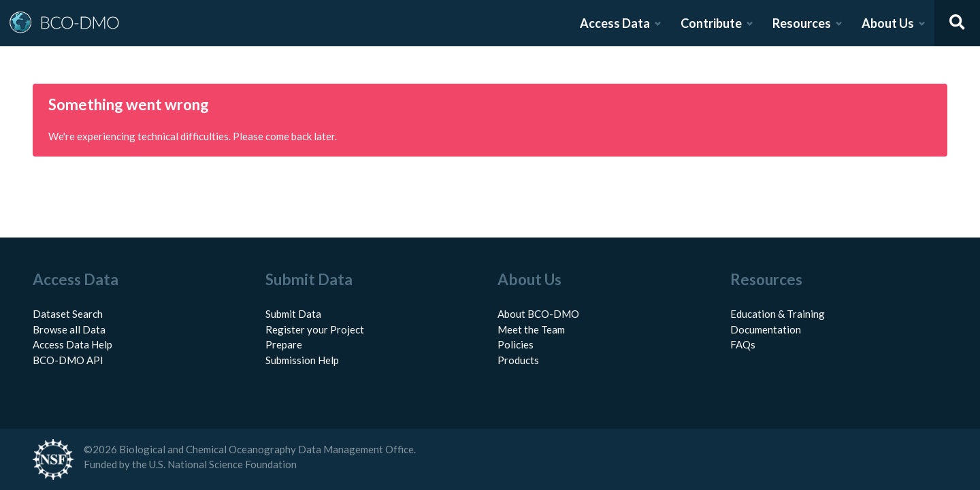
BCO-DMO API (68, 360)
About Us (888, 23)
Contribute (711, 23)
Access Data (615, 23)
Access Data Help (72, 344)
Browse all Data (69, 329)
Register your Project (315, 329)
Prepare (284, 344)
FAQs (743, 344)
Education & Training (778, 314)
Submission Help (302, 360)
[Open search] (958, 23)
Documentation (766, 329)
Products (518, 360)
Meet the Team (531, 329)
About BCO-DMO (538, 314)
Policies (516, 344)
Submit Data (293, 314)
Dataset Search (68, 314)
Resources (802, 23)
